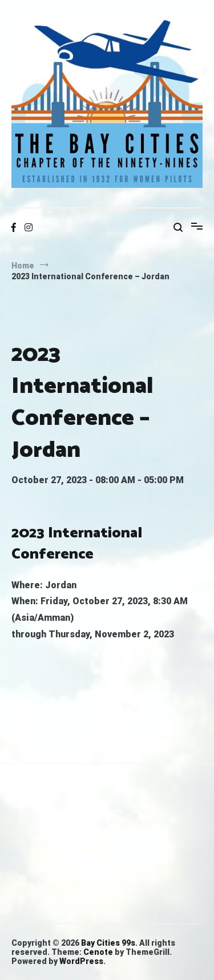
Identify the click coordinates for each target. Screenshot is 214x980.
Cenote (98, 952)
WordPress (81, 961)
